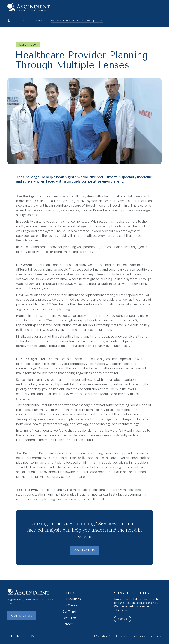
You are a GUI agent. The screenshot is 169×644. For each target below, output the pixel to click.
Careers (68, 624)
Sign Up (123, 619)
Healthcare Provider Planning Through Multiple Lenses (77, 21)
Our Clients (21, 21)
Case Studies (39, 21)
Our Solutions (72, 599)
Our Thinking (71, 612)
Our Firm (68, 593)
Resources (70, 618)
